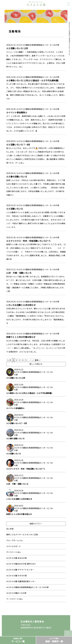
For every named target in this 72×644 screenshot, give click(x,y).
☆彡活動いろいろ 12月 (17, 48)
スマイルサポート (14, 546)
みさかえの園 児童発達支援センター (21, 581)
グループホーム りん (15, 540)
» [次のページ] (32, 360)
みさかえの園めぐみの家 (16, 593)
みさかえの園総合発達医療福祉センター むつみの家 (38, 45)
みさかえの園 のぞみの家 (16, 576)
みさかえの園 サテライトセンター (20, 570)
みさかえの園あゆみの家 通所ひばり (21, 564)
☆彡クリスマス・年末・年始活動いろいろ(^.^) (28, 241)
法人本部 (10, 529)
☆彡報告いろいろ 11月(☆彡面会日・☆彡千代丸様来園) (32, 80)
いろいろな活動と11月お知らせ (21, 305)
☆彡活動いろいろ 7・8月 (18, 145)
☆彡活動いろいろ (15, 209)
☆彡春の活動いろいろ (17, 177)
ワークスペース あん (15, 599)
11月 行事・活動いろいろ (19, 273)
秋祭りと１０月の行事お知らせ (21, 337)
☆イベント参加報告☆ (17, 112)
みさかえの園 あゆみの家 (16, 558)
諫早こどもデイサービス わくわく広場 (22, 534)
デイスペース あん (14, 552)
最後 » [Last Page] (37, 360)
